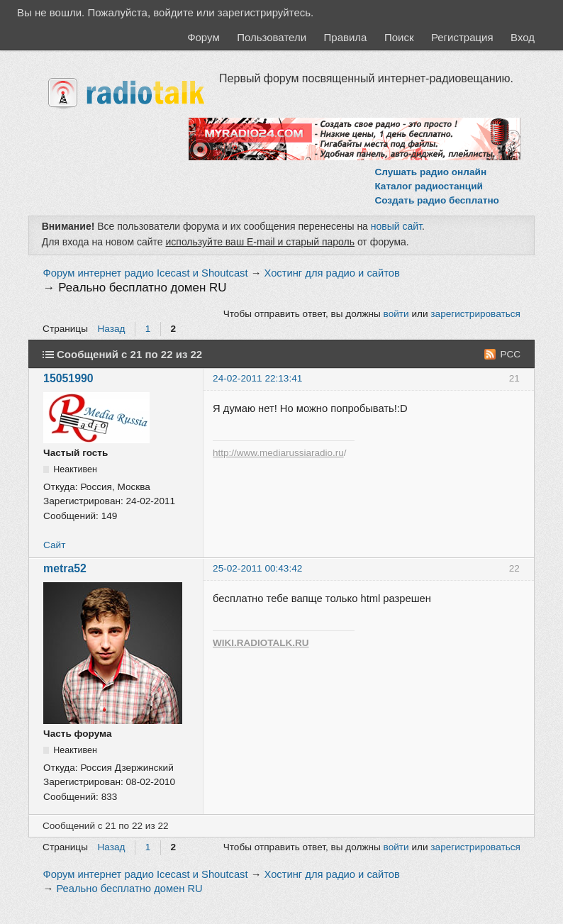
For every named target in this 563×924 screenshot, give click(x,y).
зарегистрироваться (475, 314)
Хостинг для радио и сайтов (332, 273)
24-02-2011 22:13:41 (257, 378)
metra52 (65, 568)
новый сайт (396, 226)
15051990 (68, 378)
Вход (523, 37)
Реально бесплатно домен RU (142, 288)
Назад (112, 329)
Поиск (399, 37)
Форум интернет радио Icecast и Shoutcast (146, 273)
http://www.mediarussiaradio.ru (278, 453)
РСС (510, 354)
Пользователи (272, 37)
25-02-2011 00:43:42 (257, 568)
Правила (346, 37)
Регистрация (462, 37)
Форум (204, 37)
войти (396, 314)
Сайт (54, 545)
